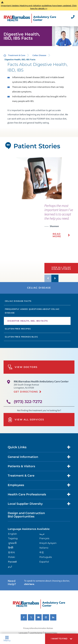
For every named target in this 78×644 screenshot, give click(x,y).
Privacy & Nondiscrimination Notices (38, 628)
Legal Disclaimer (36, 633)
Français (44, 538)
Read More (57, 235)
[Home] (30, 18)
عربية (42, 534)
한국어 (11, 552)
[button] (62, 639)
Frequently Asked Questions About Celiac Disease (32, 311)
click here (29, 584)
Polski (12, 557)
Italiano (44, 548)
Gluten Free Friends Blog (21, 337)
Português (46, 557)
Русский (12, 562)
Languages (23, 633)
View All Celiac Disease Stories (61, 268)
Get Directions (26, 392)
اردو (10, 566)
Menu (7, 639)
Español (44, 562)
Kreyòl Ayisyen (48, 543)
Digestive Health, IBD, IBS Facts (28, 321)
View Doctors (23, 367)
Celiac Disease (39, 55)
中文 (42, 552)
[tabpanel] (39, 178)
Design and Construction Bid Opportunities (26, 515)
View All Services (26, 420)
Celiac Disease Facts (18, 301)
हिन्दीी (11, 548)
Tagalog (13, 538)
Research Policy (51, 633)
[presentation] (61, 223)
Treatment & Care (17, 55)
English (13, 534)
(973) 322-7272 (28, 402)
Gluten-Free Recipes (18, 329)
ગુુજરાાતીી (12, 543)
